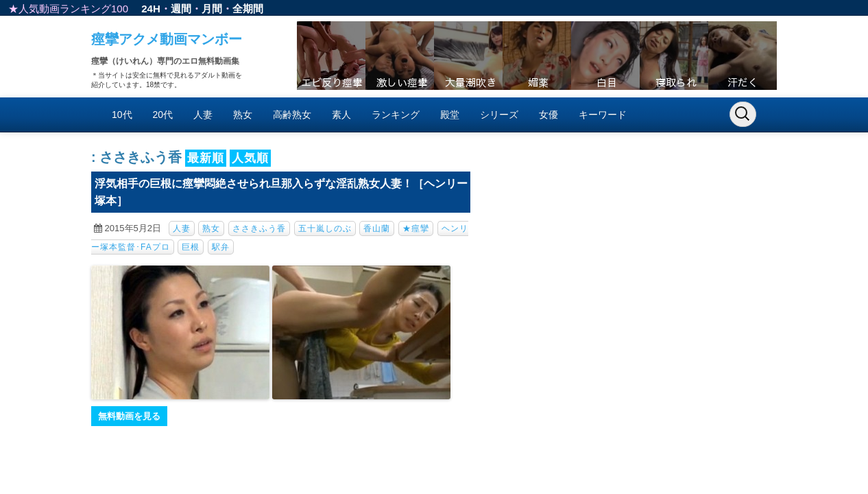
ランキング (396, 115)
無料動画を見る (129, 416)
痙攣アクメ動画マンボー (167, 39)
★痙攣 (416, 228)
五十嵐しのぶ (325, 228)
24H (151, 9)
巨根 (191, 247)
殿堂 (450, 115)
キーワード (603, 115)
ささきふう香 (259, 228)
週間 (181, 9)
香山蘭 (377, 228)
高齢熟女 (292, 115)
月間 (212, 9)
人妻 (203, 115)
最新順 (206, 158)
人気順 (250, 158)
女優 (548, 115)
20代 (163, 115)
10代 (122, 115)
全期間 (248, 9)
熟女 (243, 115)
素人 (341, 115)
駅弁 (221, 247)
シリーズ (499, 115)
